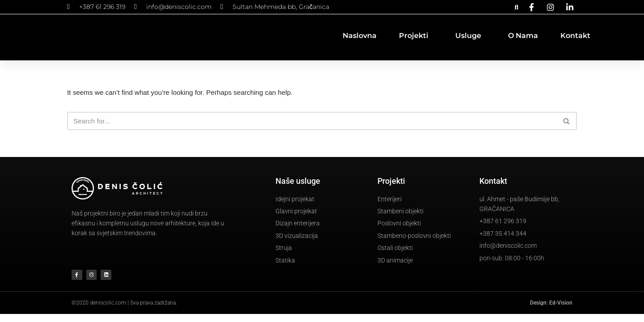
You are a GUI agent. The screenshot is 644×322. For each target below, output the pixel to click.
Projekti (416, 36)
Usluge (470, 36)
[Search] (312, 122)
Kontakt (575, 36)
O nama (523, 36)
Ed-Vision (561, 311)
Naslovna (360, 36)
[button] (516, 7)
